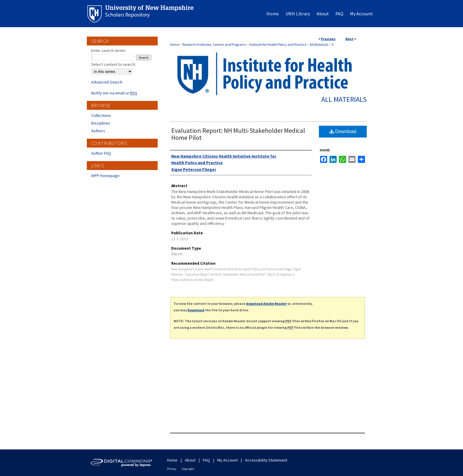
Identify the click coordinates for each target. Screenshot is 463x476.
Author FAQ (101, 153)
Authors (98, 131)
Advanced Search (107, 82)
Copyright (188, 469)
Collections (101, 115)
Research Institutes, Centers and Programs (214, 44)
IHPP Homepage (105, 176)
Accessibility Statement (266, 460)
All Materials (319, 44)
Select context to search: (114, 64)
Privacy (172, 469)
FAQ (206, 460)
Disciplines (101, 123)
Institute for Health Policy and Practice (278, 44)
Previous (328, 39)
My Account (228, 460)
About (190, 460)
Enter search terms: (109, 50)
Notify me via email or (114, 93)
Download (343, 131)
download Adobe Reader (266, 304)
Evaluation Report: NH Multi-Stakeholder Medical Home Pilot (238, 134)
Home (175, 44)
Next (349, 39)
